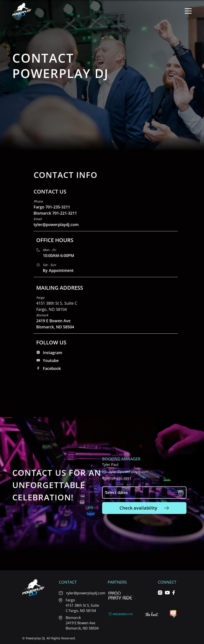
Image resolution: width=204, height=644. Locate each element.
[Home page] (22, 11)
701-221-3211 (65, 213)
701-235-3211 (58, 207)
